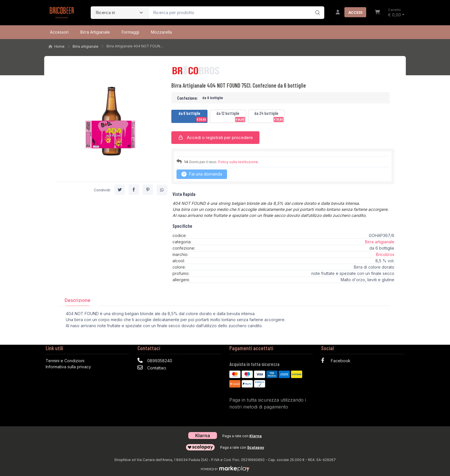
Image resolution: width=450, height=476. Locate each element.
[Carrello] (377, 13)
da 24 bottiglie (269, 116)
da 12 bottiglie (231, 116)
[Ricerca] (317, 7)
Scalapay (256, 447)
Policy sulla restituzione (238, 162)
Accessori (59, 32)
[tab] (77, 300)
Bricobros (385, 254)
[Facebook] (363, 361)
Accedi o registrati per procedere (215, 137)
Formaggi (130, 32)
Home (59, 46)
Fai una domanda (202, 174)
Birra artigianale (95, 32)
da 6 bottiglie (193, 116)
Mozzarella (161, 32)
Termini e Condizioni (65, 361)
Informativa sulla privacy (68, 367)
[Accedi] (349, 13)
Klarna (256, 436)
